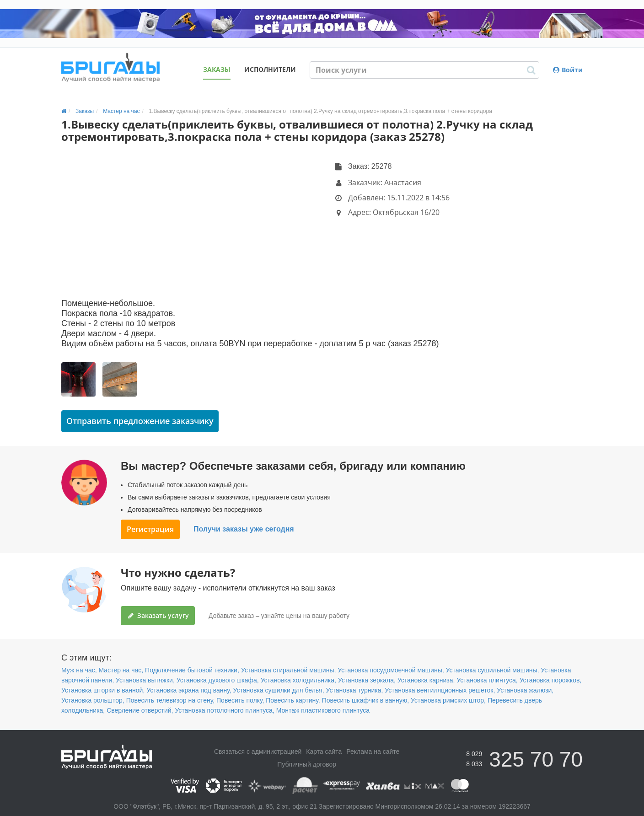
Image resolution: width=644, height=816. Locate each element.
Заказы (217, 69)
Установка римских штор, (448, 700)
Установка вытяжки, (145, 680)
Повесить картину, (293, 700)
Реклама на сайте (373, 752)
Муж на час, (79, 670)
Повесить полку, (240, 700)
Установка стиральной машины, (289, 670)
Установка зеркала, (367, 680)
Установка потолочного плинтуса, (224, 710)
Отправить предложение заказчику (140, 421)
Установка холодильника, (298, 680)
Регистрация (150, 529)
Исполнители (270, 69)
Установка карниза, (426, 680)
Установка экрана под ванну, (189, 690)
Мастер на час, (121, 670)
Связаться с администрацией (258, 752)
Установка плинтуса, (487, 680)
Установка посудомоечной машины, (391, 670)
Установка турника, (354, 690)
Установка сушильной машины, (492, 670)
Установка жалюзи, (525, 690)
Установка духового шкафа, (218, 680)
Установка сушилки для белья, (279, 690)
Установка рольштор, (93, 700)
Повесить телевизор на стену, (171, 700)
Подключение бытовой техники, (192, 670)
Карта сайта (324, 752)
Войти (568, 70)
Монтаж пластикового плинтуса (323, 710)
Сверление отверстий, (140, 710)
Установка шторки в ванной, (103, 690)
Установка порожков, (551, 680)
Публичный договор (307, 764)
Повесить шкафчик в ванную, (365, 700)
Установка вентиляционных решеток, (440, 690)
